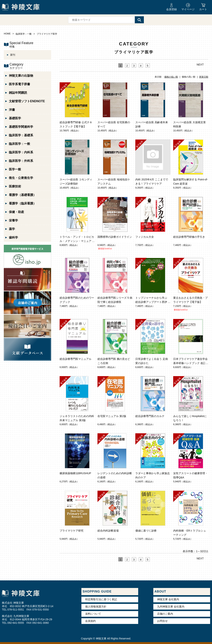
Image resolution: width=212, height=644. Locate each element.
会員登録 (171, 9)
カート (203, 9)
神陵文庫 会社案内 (168, 599)
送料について (93, 614)
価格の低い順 (171, 77)
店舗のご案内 (165, 614)
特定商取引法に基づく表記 (101, 599)
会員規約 (90, 621)
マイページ (188, 9)
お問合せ (162, 621)
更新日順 (204, 77)
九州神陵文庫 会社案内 (171, 607)
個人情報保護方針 (96, 607)
